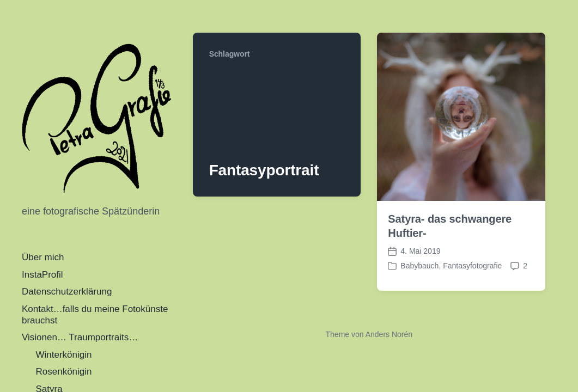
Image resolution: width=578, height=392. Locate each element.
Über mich (43, 257)
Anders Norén (389, 334)
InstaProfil (42, 275)
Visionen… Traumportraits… (80, 337)
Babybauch (419, 266)
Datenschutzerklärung (67, 292)
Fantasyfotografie (472, 266)
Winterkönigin (64, 355)
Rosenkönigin (64, 372)
